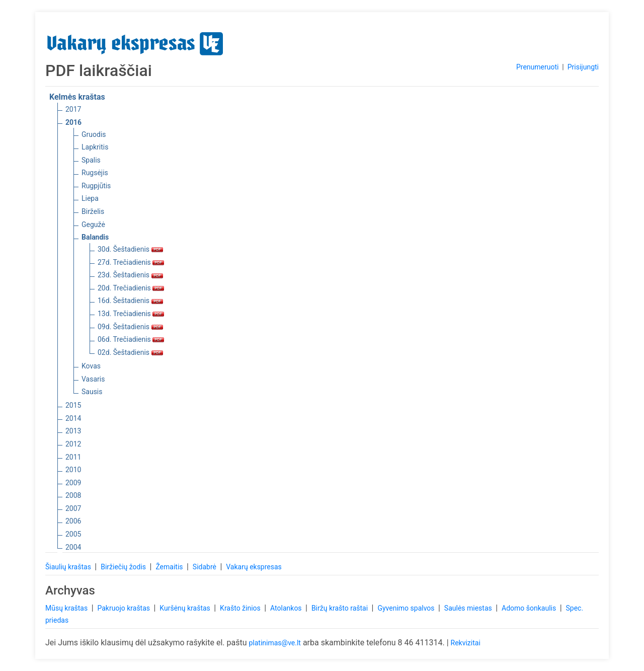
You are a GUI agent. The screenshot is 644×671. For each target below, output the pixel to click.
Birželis (93, 211)
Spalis (91, 160)
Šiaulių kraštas (69, 567)
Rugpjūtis (96, 186)
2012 (73, 444)
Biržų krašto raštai (341, 608)
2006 (73, 521)
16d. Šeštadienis (130, 301)
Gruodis (94, 134)
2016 (73, 122)
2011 (73, 457)
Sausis (92, 392)
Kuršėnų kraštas (186, 608)
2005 (73, 534)
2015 (73, 405)
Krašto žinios (241, 608)
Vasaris (93, 379)
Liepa (90, 198)
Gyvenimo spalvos (407, 608)
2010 (73, 470)
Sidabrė (206, 567)
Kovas (91, 366)
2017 (73, 109)
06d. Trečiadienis (131, 339)
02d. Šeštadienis (130, 352)
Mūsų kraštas (67, 608)
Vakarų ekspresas (254, 567)
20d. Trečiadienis (131, 288)
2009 (73, 483)
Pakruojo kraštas (124, 608)
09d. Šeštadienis (130, 327)
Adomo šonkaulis (530, 608)
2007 (73, 508)
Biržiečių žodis (124, 567)
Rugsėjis (95, 173)
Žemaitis (170, 567)
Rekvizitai (466, 643)
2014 (73, 418)
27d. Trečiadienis (131, 262)
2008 (73, 495)
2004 (73, 547)
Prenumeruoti (537, 67)
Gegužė (93, 225)
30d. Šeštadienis (130, 249)
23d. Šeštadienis (130, 275)
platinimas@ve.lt (274, 643)
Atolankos (287, 608)
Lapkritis (95, 147)
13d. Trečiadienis (131, 314)
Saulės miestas (469, 608)
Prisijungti (583, 67)
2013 (73, 431)
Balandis (95, 237)
